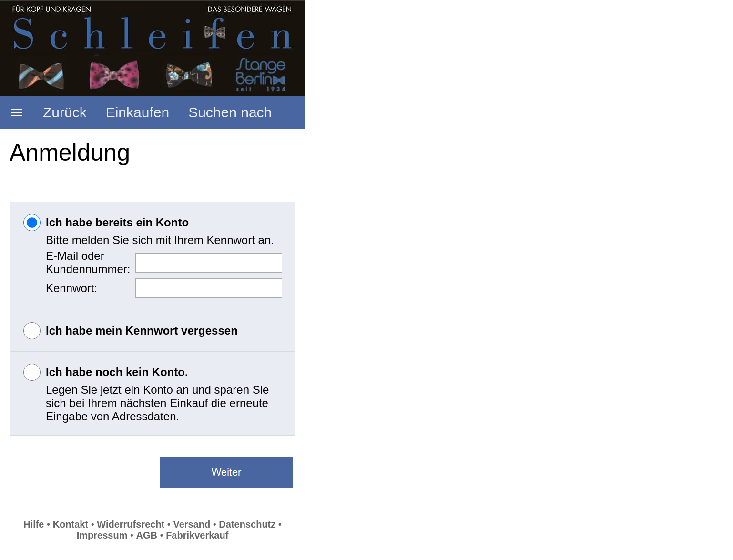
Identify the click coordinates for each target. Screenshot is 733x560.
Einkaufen (137, 112)
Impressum (102, 535)
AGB (147, 535)
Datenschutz (247, 524)
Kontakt (71, 524)
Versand (192, 524)
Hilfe (34, 524)
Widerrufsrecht (131, 524)
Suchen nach (230, 112)
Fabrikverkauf (197, 535)
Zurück (65, 112)
